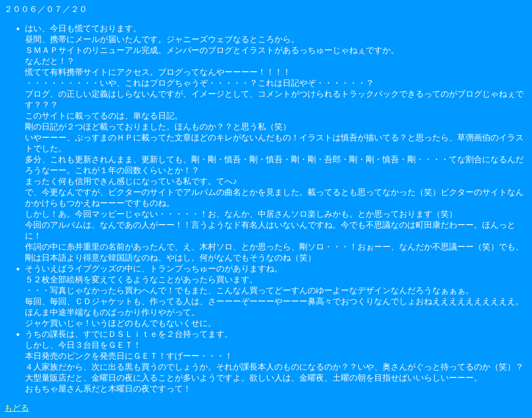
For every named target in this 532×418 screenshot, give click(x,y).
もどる (17, 408)
